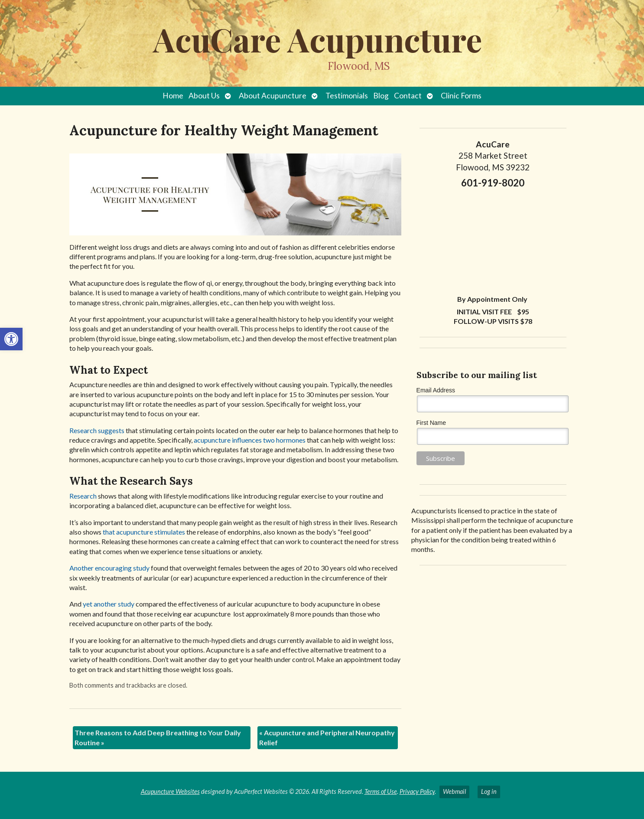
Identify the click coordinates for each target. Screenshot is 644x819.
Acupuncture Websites (170, 791)
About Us (204, 96)
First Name (431, 423)
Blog (381, 96)
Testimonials (347, 96)
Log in (489, 791)
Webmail (454, 791)
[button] (11, 339)
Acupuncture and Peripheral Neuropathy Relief (327, 737)
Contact (408, 96)
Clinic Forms (461, 96)
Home (173, 96)
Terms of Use (381, 791)
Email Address (436, 390)
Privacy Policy (417, 791)
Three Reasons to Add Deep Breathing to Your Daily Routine (158, 737)
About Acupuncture (273, 96)
